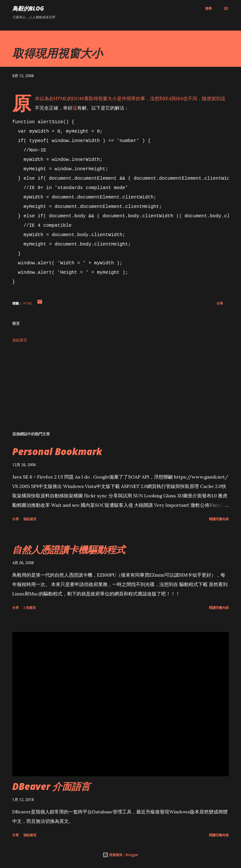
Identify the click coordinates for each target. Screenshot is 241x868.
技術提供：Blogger (120, 855)
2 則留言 (30, 608)
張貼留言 (20, 340)
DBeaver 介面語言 (51, 786)
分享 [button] (220, 303)
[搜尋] (209, 8)
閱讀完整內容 (219, 519)
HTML (28, 303)
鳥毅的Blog (28, 8)
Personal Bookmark (57, 451)
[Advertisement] (120, 391)
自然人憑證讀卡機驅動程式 (69, 549)
